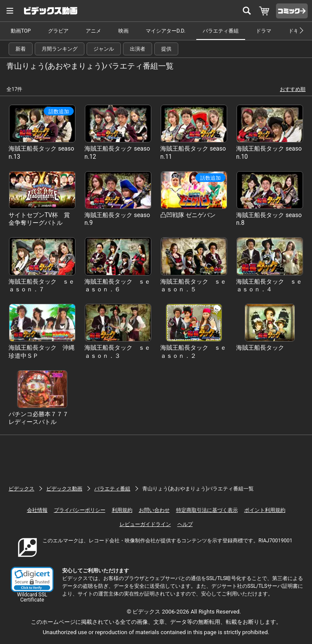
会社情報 (37, 510)
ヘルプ (185, 524)
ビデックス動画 (64, 489)
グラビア (58, 31)
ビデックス (21, 489)
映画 (123, 31)
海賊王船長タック (260, 348)
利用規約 (122, 510)
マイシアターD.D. (166, 31)
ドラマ (264, 31)
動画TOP (21, 31)
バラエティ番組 (221, 31)
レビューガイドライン (145, 524)
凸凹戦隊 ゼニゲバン (188, 215)
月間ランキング (60, 49)
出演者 (138, 49)
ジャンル (104, 49)
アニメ (93, 31)
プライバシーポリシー (80, 510)
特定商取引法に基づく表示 (207, 510)
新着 (21, 49)
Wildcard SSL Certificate (32, 597)
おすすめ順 (293, 89)
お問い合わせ (154, 510)
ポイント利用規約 (265, 510)
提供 (166, 49)
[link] (32, 579)
